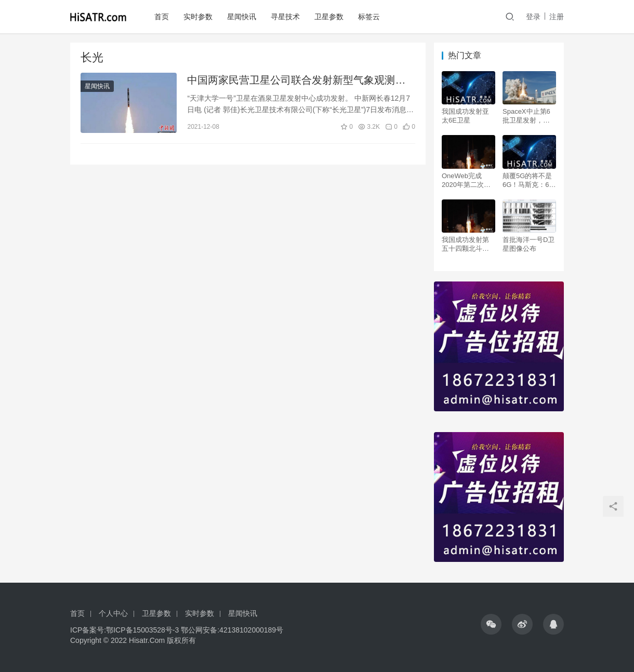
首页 (162, 17)
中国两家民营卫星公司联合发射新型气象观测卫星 (296, 81)
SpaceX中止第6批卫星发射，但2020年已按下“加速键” (528, 116)
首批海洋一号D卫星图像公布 (529, 244)
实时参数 (198, 17)
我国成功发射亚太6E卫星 (465, 116)
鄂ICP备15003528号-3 (142, 630)
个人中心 (113, 613)
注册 (557, 17)
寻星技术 (285, 17)
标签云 (369, 17)
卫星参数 (329, 17)
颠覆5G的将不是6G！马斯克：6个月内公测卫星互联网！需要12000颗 (529, 180)
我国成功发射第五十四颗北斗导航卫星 (465, 244)
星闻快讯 (242, 17)
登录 (533, 17)
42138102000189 (248, 630)
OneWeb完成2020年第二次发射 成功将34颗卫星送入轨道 (467, 180)
